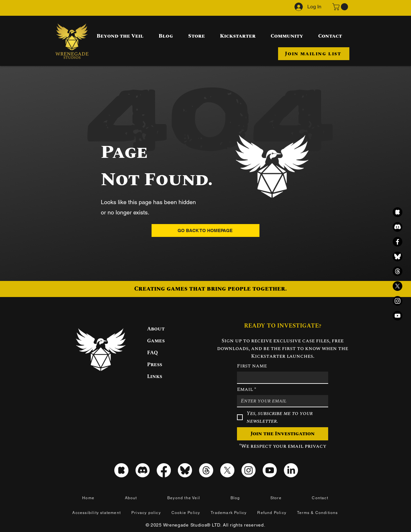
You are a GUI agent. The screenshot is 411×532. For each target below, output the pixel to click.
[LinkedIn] (291, 470)
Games (156, 341)
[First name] (281, 377)
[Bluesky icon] (185, 470)
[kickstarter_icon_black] (398, 212)
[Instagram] (398, 301)
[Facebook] (398, 242)
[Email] (281, 401)
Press (155, 365)
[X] (398, 286)
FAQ (153, 353)
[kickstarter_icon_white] (121, 470)
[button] (341, 7)
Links (155, 376)
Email (247, 389)
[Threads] (398, 271)
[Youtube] (398, 316)
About (156, 329)
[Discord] (398, 227)
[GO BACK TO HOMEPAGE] (205, 230)
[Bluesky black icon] (398, 257)
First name (252, 366)
